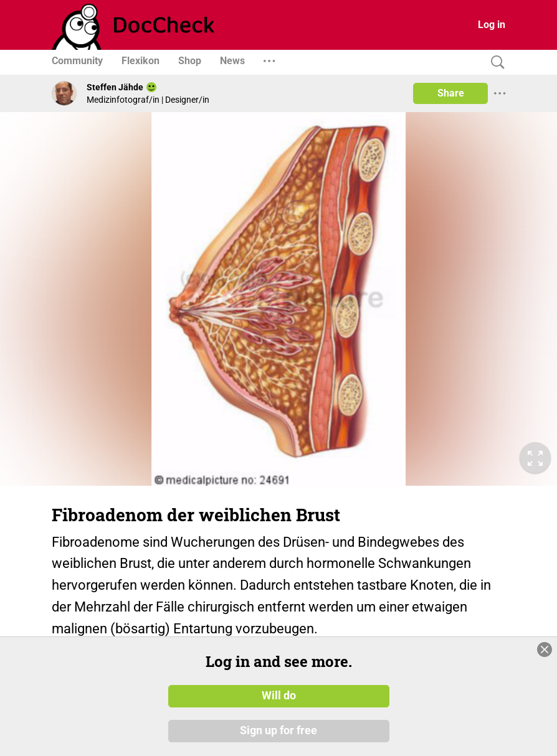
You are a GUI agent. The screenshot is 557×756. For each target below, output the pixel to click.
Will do (279, 696)
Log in (492, 25)
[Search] (495, 63)
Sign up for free (278, 730)
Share (451, 93)
